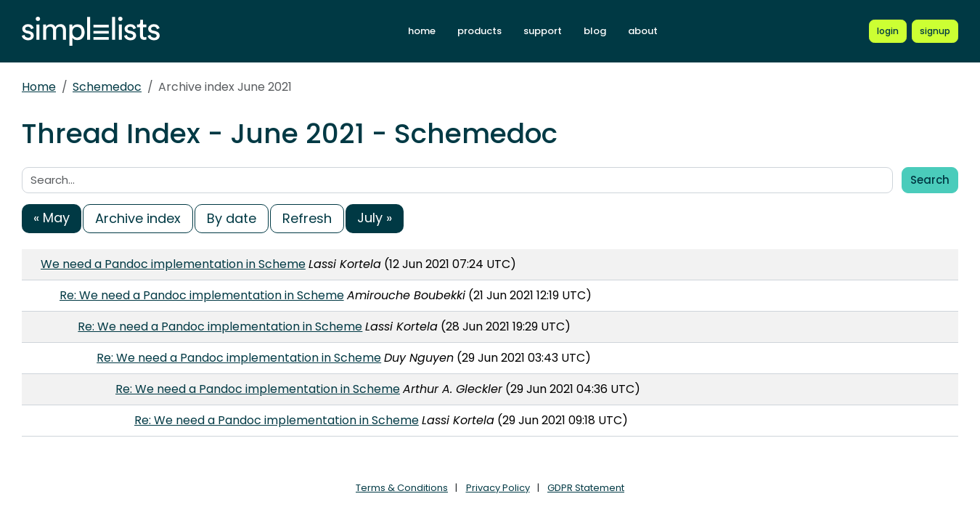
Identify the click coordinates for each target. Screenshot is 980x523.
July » (375, 218)
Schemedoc (107, 87)
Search (930, 180)
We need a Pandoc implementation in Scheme (173, 264)
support (543, 31)
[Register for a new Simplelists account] (935, 31)
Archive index (138, 218)
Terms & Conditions (402, 488)
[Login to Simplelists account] (888, 31)
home (422, 31)
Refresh (307, 218)
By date (232, 218)
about (643, 31)
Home (39, 87)
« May (52, 218)
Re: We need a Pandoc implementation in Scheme (202, 295)
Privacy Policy (498, 488)
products (479, 31)
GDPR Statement (586, 488)
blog (595, 31)
